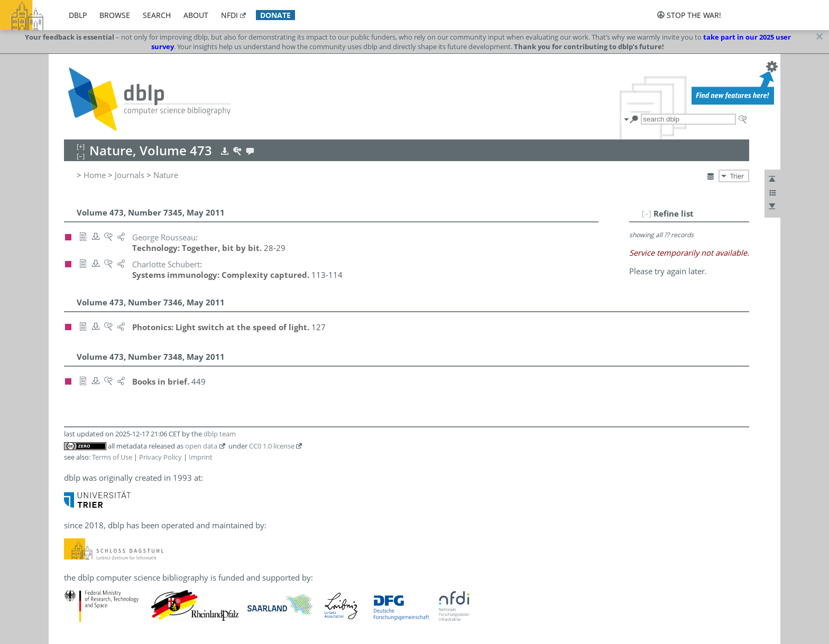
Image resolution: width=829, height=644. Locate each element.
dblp (78, 15)
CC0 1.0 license (272, 446)
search (157, 15)
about (196, 15)
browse (115, 15)
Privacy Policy (160, 457)
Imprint (201, 457)
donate (275, 15)
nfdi (229, 15)
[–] (647, 213)
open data (201, 446)
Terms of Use (112, 457)
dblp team (220, 434)
